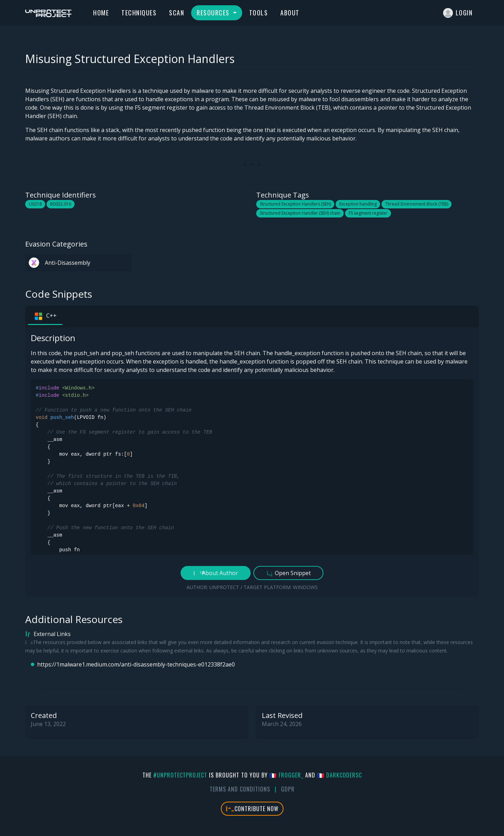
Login (458, 13)
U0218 (35, 204)
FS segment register (368, 213)
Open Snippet (289, 573)
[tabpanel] (252, 462)
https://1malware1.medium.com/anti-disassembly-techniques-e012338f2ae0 (136, 664)
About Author (216, 573)
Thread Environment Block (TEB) (416, 204)
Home (101, 13)
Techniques (139, 13)
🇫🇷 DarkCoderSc (339, 775)
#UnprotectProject (180, 775)
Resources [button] (214, 13)
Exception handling (358, 204)
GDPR (288, 789)
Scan (177, 13)
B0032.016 (61, 204)
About (290, 13)
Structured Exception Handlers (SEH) (295, 204)
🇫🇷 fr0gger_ (286, 775)
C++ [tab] (45, 316)
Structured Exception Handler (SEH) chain (300, 213)
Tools (259, 13)
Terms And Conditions (240, 789)
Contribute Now (252, 809)
